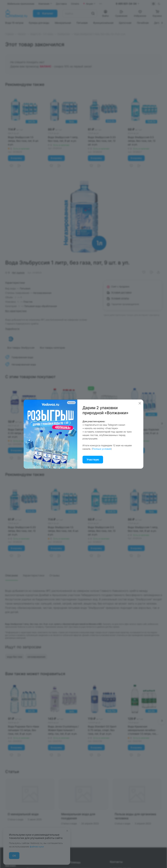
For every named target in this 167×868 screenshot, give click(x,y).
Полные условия (102, 449)
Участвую (93, 460)
